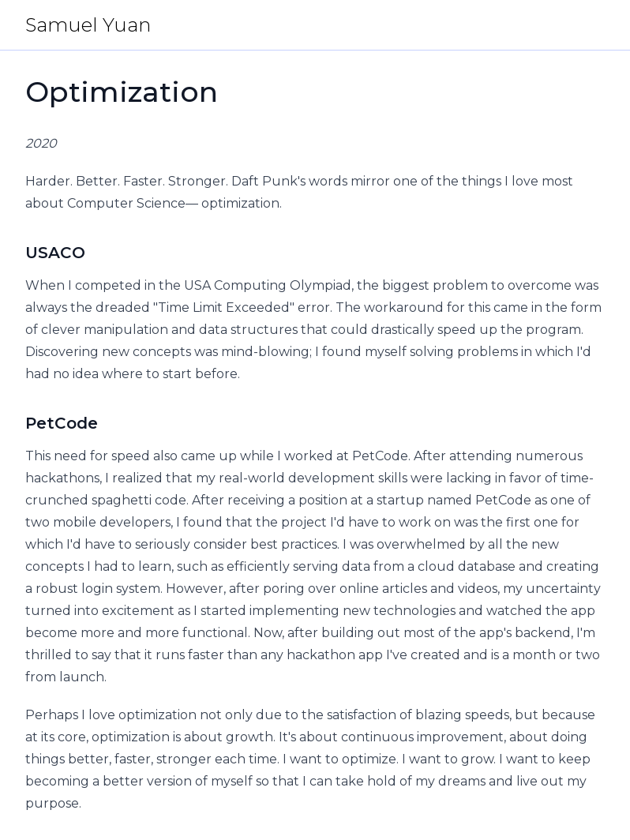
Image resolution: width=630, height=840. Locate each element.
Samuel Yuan (88, 25)
